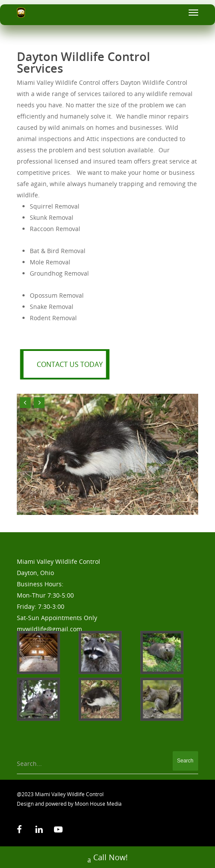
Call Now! (108, 858)
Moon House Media (98, 804)
